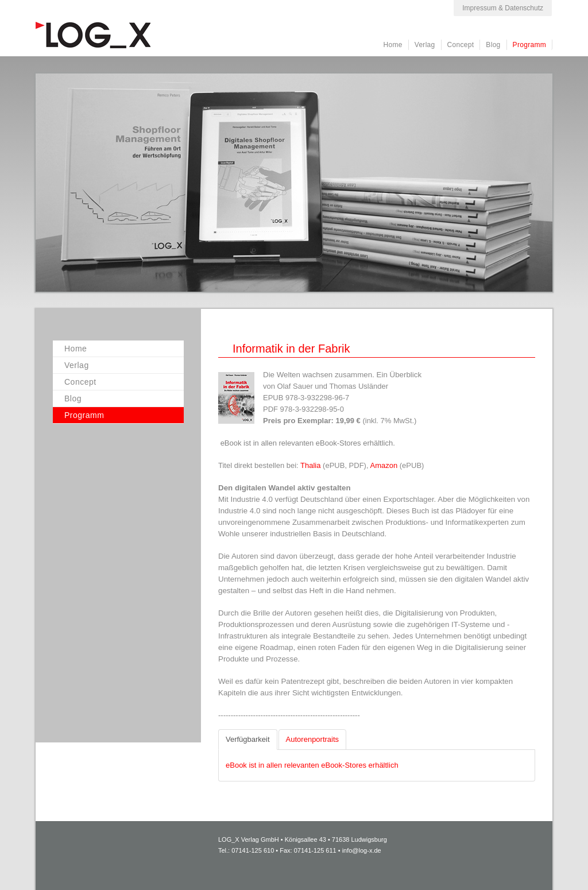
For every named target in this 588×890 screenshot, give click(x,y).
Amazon (384, 465)
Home (393, 45)
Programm (529, 45)
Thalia (312, 465)
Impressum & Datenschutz (503, 8)
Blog (493, 45)
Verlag (425, 45)
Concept (461, 45)
